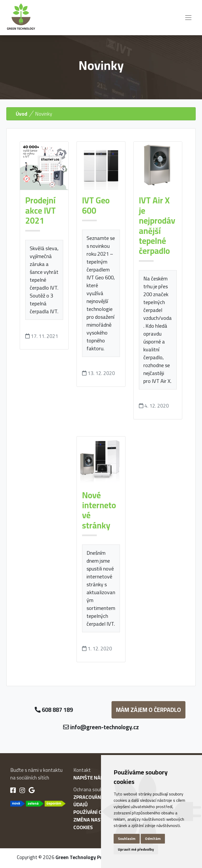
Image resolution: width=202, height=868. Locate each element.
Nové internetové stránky (99, 510)
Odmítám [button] (153, 839)
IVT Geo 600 (96, 205)
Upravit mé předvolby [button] (136, 849)
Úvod (22, 114)
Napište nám (89, 778)
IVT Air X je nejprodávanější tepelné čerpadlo (157, 225)
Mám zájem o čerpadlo (148, 710)
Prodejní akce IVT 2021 (41, 210)
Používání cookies (96, 812)
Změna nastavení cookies (95, 823)
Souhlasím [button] (127, 839)
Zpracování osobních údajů (100, 801)
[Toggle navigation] (188, 18)
